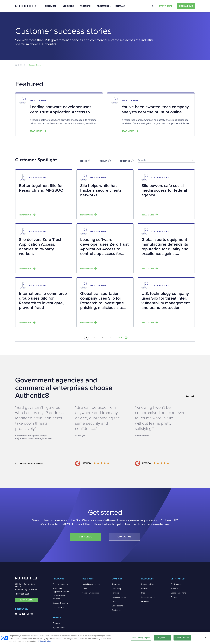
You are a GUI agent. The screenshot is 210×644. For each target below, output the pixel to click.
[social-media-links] (16, 614)
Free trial (175, 589)
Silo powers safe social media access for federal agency (164, 190)
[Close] (206, 638)
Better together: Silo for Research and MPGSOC (41, 188)
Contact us (116, 610)
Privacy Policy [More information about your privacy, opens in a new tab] (45, 641)
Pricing (174, 597)
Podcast (145, 589)
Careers (115, 602)
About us (116, 584)
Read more (36, 131)
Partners (85, 6)
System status (59, 628)
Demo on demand (178, 593)
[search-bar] (166, 159)
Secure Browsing (60, 603)
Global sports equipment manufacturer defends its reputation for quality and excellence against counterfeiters (165, 247)
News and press (119, 597)
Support (56, 623)
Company (120, 6)
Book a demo (176, 584)
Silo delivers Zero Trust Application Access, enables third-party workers (40, 247)
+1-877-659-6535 (22, 594)
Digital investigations (91, 584)
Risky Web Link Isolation (59, 597)
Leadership (117, 589)
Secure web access (91, 593)
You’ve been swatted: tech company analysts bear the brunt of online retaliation (155, 112)
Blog (143, 593)
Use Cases (68, 6)
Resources (103, 6)
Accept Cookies (182, 638)
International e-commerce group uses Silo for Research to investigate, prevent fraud (43, 301)
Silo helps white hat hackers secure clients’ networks (101, 190)
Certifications (117, 606)
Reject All (162, 638)
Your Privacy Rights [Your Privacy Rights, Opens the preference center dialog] (141, 638)
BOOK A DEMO (27, 600)
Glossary (145, 602)
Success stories (148, 597)
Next (193, 396)
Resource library (148, 584)
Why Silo (23, 65)
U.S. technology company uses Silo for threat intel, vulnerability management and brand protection (166, 301)
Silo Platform (58, 607)
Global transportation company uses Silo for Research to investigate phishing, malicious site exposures (102, 301)
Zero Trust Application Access (61, 590)
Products (51, 6)
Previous (187, 396)
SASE (85, 589)
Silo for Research (60, 584)
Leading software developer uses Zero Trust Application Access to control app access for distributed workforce (61, 115)
